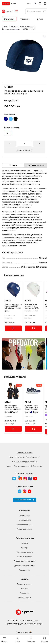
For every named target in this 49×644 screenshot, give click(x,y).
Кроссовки (29, 416)
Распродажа (24, 570)
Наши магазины (24, 520)
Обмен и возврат (25, 557)
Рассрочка (24, 593)
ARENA (25, 29)
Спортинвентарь (27, 26)
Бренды (25, 548)
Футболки (8, 416)
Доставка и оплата (25, 552)
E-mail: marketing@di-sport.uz (25, 462)
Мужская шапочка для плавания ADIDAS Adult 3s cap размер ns (13, 306)
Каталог (14, 26)
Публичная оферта (24, 525)
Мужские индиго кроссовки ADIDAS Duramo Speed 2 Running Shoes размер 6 (33, 407)
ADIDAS (8, 301)
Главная (5, 26)
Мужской (43, 258)
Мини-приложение (25, 500)
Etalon (13, 4)
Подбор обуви (24, 598)
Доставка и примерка (36, 165)
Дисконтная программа (24, 566)
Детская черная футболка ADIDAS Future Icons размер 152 (12, 407)
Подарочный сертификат (24, 561)
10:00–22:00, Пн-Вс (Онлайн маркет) (25, 457)
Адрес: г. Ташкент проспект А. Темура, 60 (24, 466)
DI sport (6, 4)
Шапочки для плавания (11, 29)
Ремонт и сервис (24, 584)
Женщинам (9, 19)
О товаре (13, 165)
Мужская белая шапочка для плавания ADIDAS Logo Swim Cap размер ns (32, 306)
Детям (40, 19)
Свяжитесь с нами (25, 453)
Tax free (24, 589)
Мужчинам (25, 19)
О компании (24, 516)
